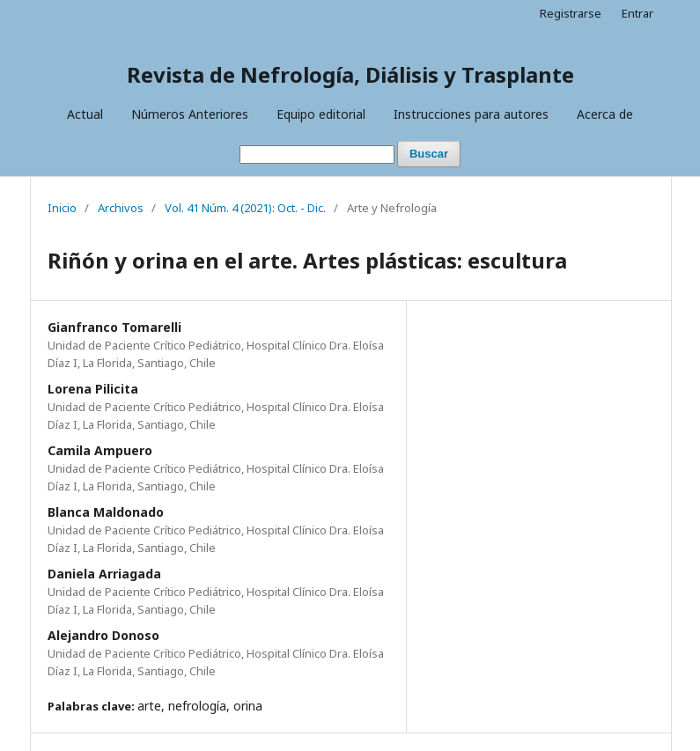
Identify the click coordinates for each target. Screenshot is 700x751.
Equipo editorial (321, 114)
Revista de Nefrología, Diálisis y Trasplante (350, 74)
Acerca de (605, 114)
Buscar (429, 154)
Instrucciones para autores (471, 114)
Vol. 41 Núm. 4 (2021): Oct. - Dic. (245, 208)
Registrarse (571, 13)
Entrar (637, 13)
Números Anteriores (190, 114)
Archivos (121, 208)
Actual (85, 114)
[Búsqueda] (317, 155)
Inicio (62, 208)
